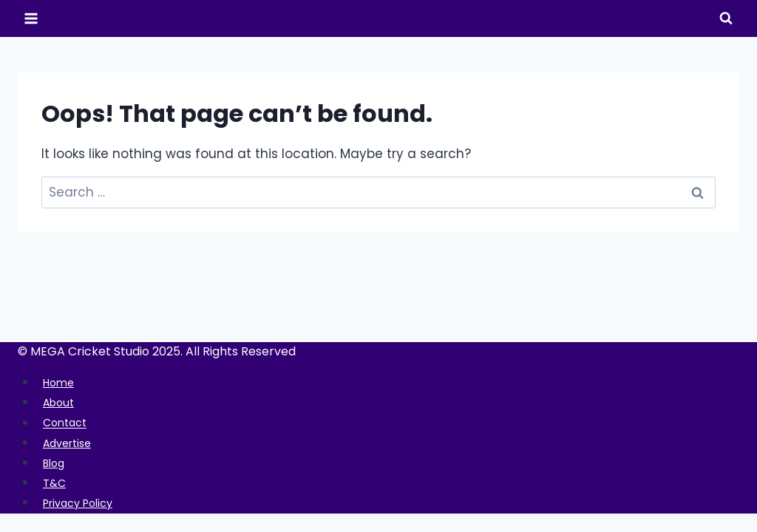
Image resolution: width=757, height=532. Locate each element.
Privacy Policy (84, 503)
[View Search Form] (726, 18)
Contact (68, 423)
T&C (56, 483)
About (61, 402)
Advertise (71, 443)
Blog (56, 463)
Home (61, 382)
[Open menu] (31, 18)
